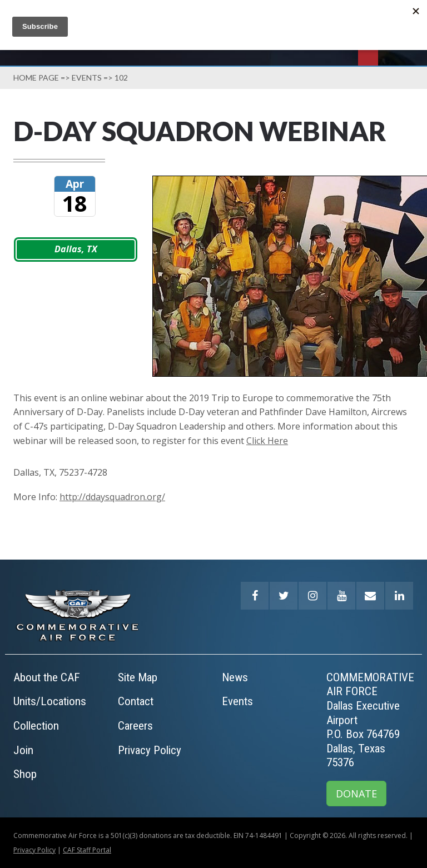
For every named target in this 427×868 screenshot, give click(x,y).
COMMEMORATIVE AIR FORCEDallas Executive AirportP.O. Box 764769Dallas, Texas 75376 (370, 720)
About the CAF (47, 677)
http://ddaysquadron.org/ (112, 497)
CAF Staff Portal (87, 850)
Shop (25, 774)
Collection (36, 726)
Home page (36, 78)
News (235, 677)
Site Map (138, 677)
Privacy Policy (150, 750)
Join (23, 750)
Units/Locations (50, 701)
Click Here (267, 441)
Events (87, 78)
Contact (136, 701)
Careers (135, 726)
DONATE (356, 794)
